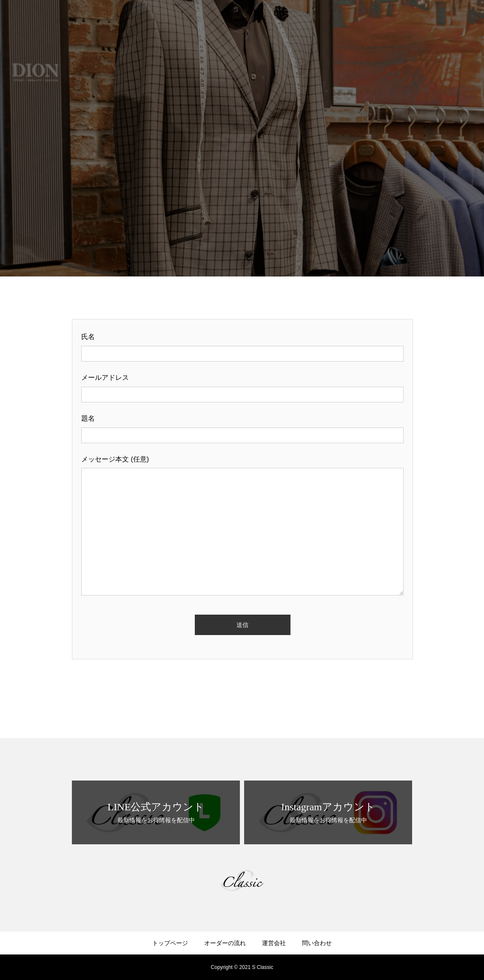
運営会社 (274, 943)
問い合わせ (317, 943)
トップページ (170, 943)
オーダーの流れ (225, 943)
